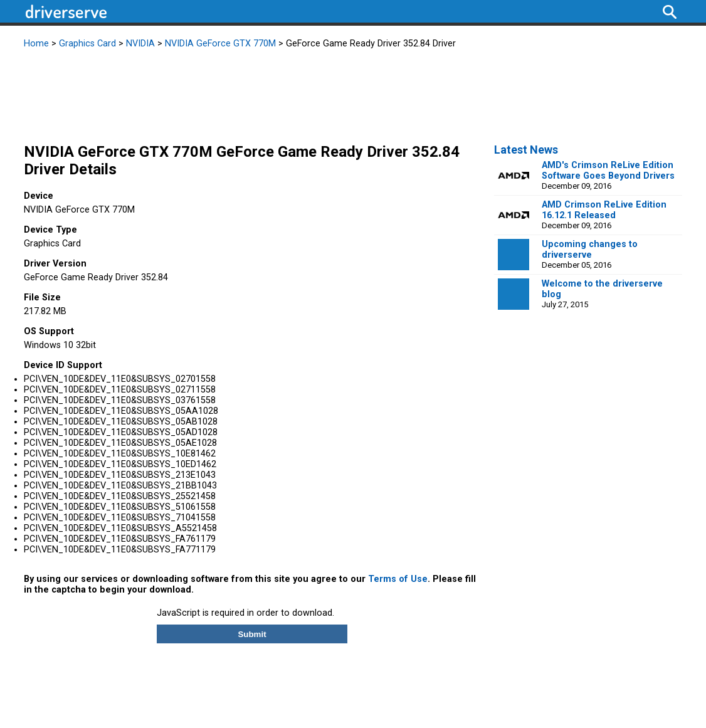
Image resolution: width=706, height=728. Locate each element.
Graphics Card (87, 44)
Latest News (526, 150)
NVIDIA (140, 44)
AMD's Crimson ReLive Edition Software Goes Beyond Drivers (608, 171)
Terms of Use (398, 579)
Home (36, 44)
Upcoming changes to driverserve (590, 250)
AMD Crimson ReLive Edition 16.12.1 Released (604, 210)
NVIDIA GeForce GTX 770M (220, 44)
